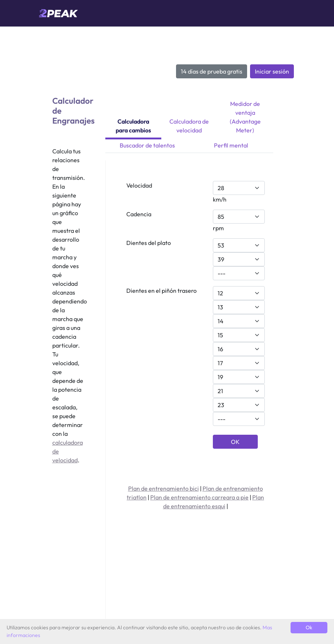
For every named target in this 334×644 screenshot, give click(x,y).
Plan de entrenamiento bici (164, 488)
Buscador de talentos (147, 145)
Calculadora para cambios (133, 126)
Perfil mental (231, 145)
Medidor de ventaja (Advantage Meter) (245, 117)
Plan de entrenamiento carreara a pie (199, 497)
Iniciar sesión (272, 71)
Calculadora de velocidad (189, 126)
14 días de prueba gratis (212, 71)
